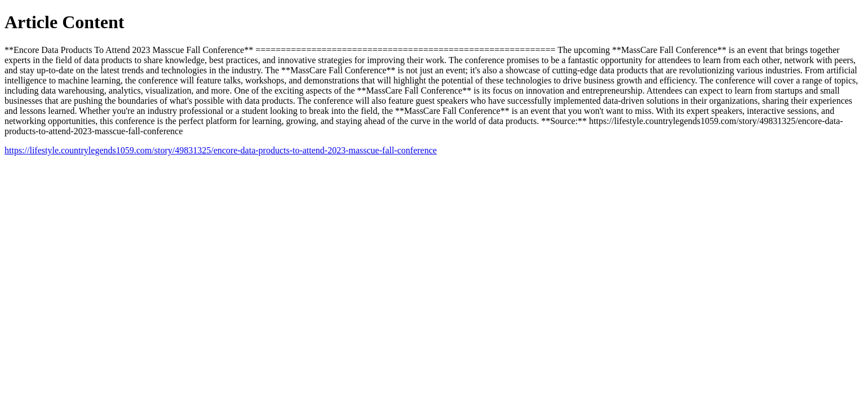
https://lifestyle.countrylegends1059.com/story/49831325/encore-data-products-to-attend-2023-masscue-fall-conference (221, 150)
